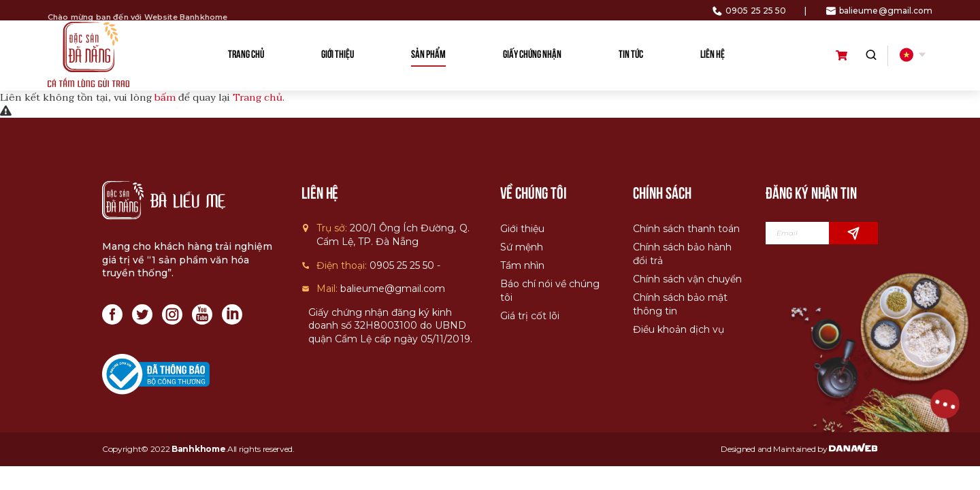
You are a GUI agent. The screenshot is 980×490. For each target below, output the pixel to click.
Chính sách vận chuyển (687, 279)
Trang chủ (258, 97)
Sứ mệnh (522, 247)
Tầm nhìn (522, 265)
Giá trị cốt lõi (530, 316)
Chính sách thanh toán (686, 229)
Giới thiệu (522, 229)
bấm (165, 97)
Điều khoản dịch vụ (679, 329)
